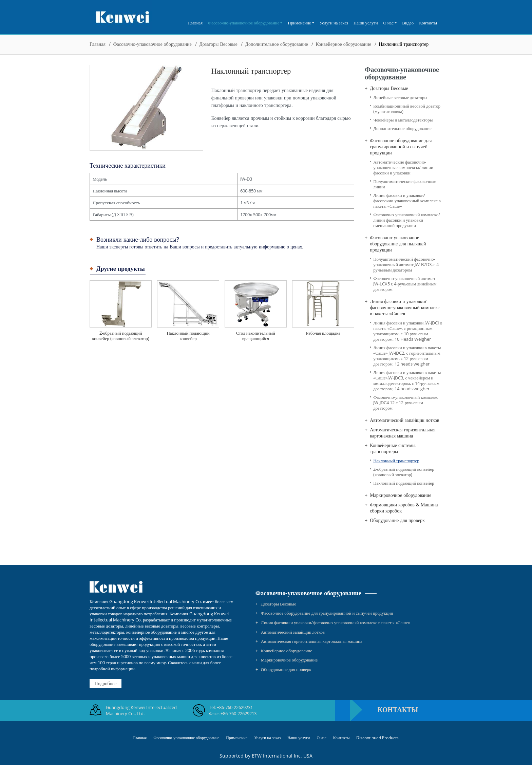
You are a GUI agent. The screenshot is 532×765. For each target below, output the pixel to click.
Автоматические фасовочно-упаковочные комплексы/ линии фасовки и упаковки (403, 167)
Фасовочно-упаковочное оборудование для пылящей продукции (398, 244)
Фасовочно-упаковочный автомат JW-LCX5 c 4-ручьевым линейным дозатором (405, 284)
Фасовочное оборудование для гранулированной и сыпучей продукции (401, 147)
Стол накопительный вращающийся (256, 336)
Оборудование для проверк (397, 520)
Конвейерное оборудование (343, 44)
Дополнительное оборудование (276, 44)
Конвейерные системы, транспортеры (393, 448)
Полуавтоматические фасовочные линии (405, 184)
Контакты (428, 23)
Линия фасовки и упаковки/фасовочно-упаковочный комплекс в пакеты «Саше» (407, 201)
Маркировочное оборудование (401, 495)
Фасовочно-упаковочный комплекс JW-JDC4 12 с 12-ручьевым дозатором (406, 403)
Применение (237, 738)
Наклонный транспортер (396, 461)
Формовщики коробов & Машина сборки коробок (404, 508)
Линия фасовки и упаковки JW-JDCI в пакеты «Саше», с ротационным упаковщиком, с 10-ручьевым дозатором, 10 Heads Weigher (408, 331)
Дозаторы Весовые (218, 44)
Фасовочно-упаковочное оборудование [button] (244, 23)
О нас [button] (388, 23)
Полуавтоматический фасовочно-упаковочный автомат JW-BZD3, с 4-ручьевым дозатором (407, 265)
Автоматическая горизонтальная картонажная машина (403, 433)
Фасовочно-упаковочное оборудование (153, 44)
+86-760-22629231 (235, 707)
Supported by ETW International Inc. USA (266, 756)
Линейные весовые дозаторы (400, 98)
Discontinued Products (377, 738)
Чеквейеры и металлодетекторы (403, 120)
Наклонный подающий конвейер (188, 336)
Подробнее (106, 683)
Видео (408, 23)
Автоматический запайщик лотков (404, 420)
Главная (195, 23)
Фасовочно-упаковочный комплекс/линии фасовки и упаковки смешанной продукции (406, 220)
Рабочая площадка (323, 333)
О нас (321, 738)
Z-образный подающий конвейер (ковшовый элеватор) (120, 336)
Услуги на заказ (334, 23)
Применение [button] (299, 23)
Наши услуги (366, 23)
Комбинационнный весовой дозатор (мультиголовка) (407, 109)
